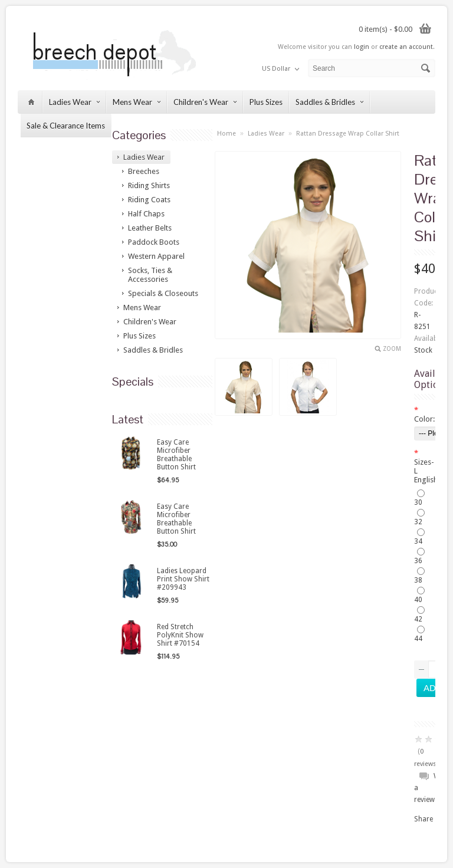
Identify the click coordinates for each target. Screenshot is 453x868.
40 (418, 600)
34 (418, 541)
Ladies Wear (74, 102)
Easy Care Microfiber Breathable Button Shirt (176, 455)
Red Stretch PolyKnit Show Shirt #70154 (180, 635)
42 (418, 619)
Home (226, 134)
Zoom (392, 349)
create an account (406, 47)
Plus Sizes (266, 102)
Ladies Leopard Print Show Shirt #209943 (183, 579)
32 (418, 522)
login (362, 47)
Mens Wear (137, 102)
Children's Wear (205, 102)
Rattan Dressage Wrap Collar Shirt (348, 134)
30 (418, 502)
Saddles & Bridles (329, 102)
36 (418, 561)
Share (424, 819)
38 (418, 580)
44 (418, 639)
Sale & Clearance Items (66, 126)
